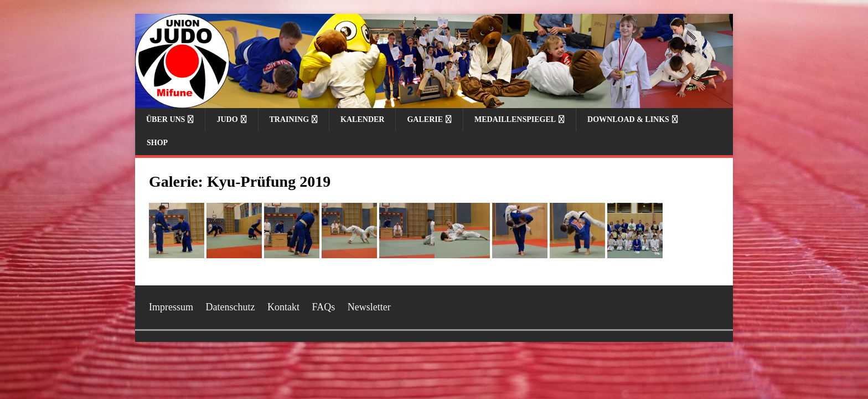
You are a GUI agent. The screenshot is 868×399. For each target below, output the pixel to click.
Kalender (362, 119)
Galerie (425, 119)
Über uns (166, 119)
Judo (227, 119)
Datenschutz (231, 307)
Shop (157, 143)
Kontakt (283, 307)
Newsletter (369, 307)
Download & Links (628, 119)
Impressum (171, 307)
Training (290, 119)
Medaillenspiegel (515, 119)
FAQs (323, 307)
